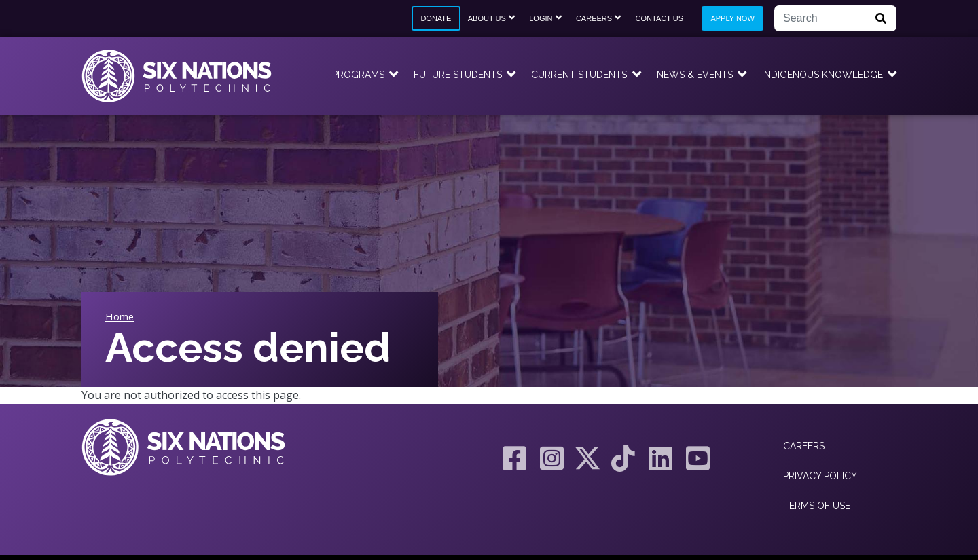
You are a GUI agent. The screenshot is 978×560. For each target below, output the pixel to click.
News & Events (695, 75)
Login (541, 18)
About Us (487, 18)
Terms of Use (817, 506)
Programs (358, 75)
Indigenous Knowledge (822, 75)
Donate (436, 18)
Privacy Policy (820, 476)
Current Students (579, 75)
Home (120, 316)
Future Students (458, 75)
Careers (594, 18)
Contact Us (660, 18)
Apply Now (732, 18)
